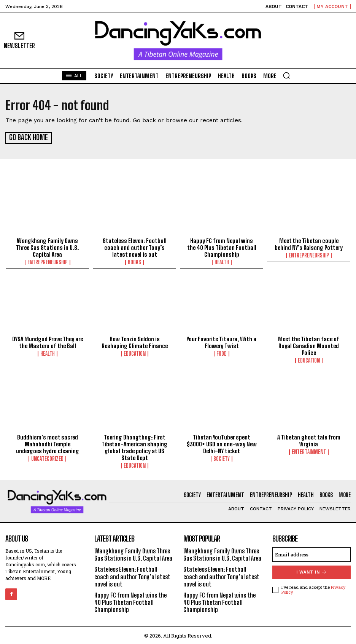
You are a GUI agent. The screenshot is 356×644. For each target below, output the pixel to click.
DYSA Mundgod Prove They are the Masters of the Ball (48, 342)
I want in (312, 571)
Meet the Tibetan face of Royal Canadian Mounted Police (309, 345)
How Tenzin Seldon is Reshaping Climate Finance (135, 342)
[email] (311, 554)
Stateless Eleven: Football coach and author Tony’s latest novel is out (135, 247)
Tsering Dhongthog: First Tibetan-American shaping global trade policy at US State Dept (134, 447)
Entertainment (309, 451)
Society (222, 458)
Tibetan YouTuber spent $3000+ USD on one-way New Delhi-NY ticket (222, 443)
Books (134, 262)
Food (222, 353)
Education (135, 353)
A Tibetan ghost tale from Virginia (309, 440)
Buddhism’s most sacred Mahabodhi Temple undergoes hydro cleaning (48, 443)
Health (222, 262)
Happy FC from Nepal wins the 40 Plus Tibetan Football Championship (222, 247)
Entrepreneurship (48, 262)
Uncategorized (47, 458)
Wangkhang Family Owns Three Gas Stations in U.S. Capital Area (47, 247)
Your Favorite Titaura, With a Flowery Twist (222, 342)
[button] (286, 75)
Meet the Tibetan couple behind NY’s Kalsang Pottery (309, 243)
